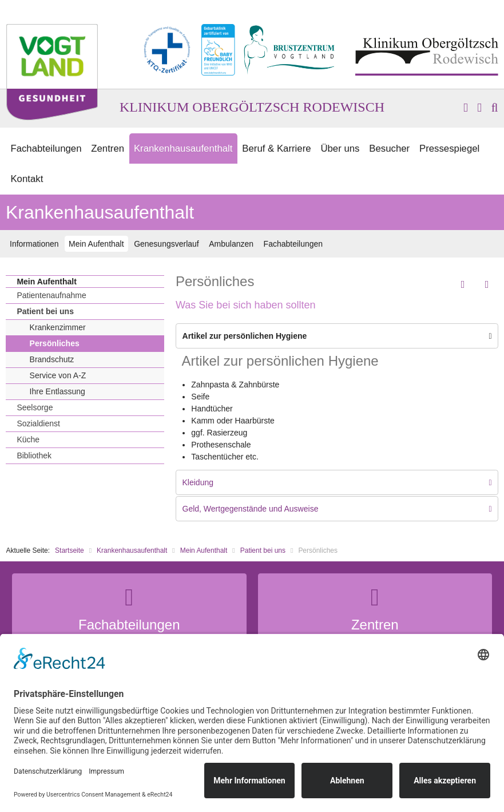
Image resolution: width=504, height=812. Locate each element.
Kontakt (27, 179)
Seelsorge (35, 407)
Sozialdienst (38, 423)
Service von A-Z (58, 375)
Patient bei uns (45, 311)
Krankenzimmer (58, 327)
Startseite (70, 550)
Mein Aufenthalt (96, 244)
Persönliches (55, 343)
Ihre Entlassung (57, 391)
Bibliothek (34, 455)
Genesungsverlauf (166, 244)
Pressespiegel (449, 148)
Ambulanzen (231, 244)
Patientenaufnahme (51, 295)
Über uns (340, 148)
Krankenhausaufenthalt (183, 148)
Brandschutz (52, 359)
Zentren (108, 148)
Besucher (389, 148)
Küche (28, 439)
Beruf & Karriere (276, 148)
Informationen (34, 244)
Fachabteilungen (46, 148)
